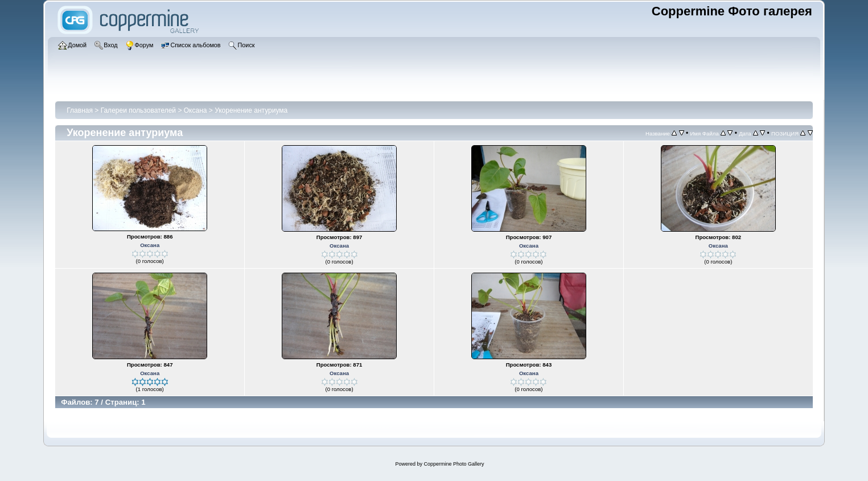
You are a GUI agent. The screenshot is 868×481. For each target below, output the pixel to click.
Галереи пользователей (138, 110)
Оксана (196, 110)
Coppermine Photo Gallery (454, 464)
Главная (80, 110)
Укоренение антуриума (251, 110)
